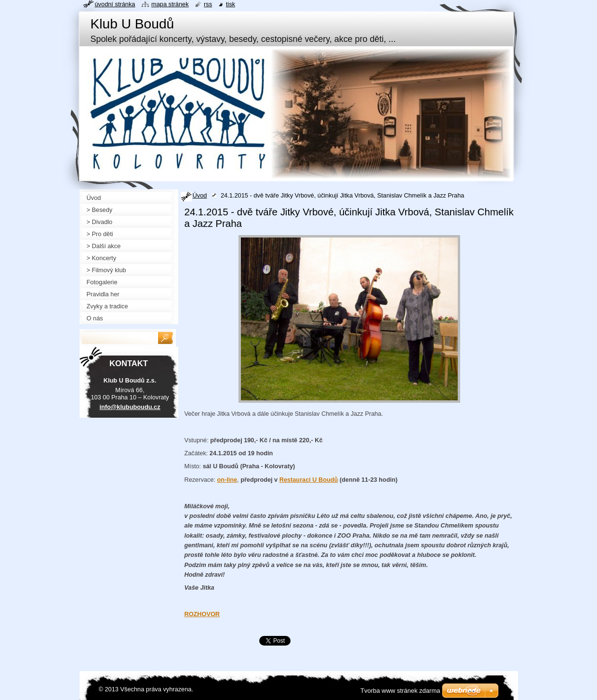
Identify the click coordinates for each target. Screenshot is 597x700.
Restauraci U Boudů (309, 480)
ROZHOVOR (202, 614)
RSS (208, 4)
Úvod (200, 195)
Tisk (231, 4)
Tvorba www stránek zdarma (400, 691)
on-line (227, 480)
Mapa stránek (170, 4)
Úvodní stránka (115, 4)
